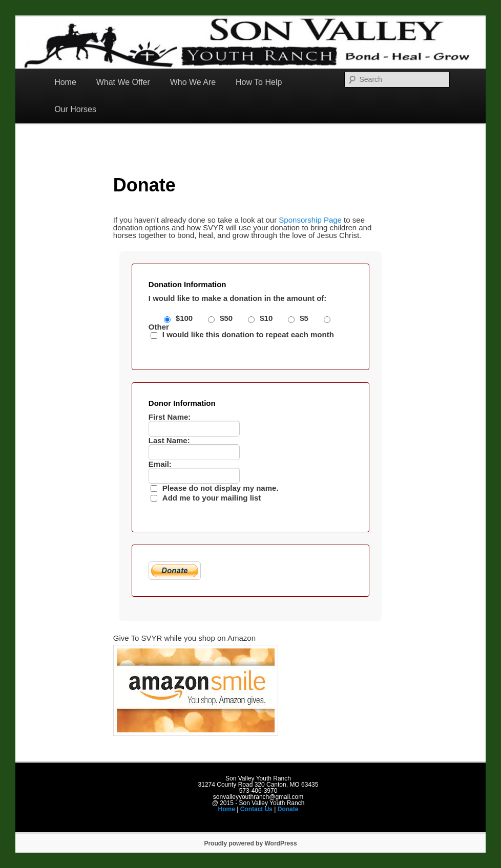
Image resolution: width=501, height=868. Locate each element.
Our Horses (75, 109)
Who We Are (193, 82)
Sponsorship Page (310, 220)
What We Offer (123, 82)
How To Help (259, 82)
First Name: (170, 417)
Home (65, 82)
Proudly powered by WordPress (250, 843)
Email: (160, 464)
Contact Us (256, 809)
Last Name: (169, 440)
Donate (288, 809)
